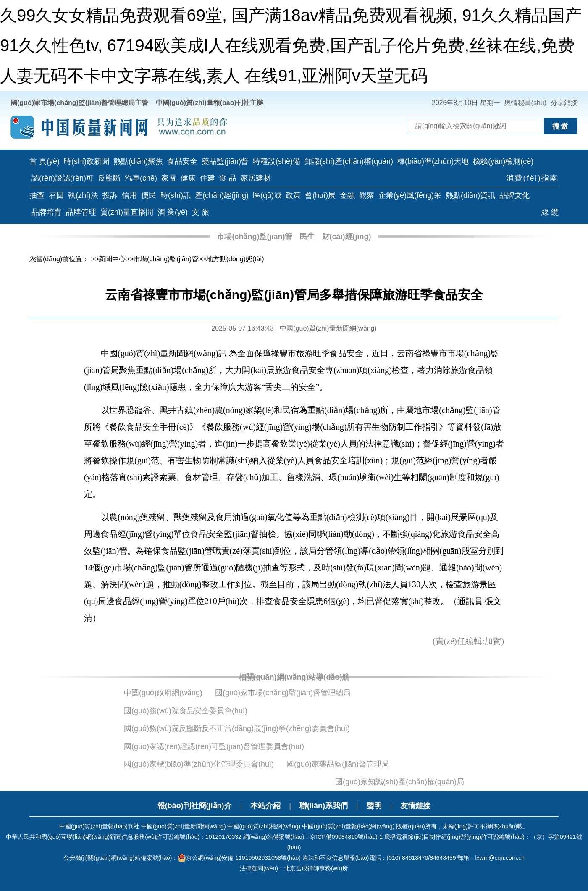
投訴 (110, 195)
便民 (149, 195)
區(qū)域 (267, 195)
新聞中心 (112, 259)
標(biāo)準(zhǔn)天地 (433, 161)
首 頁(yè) (45, 161)
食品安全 (182, 161)
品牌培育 (47, 212)
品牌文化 (514, 195)
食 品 (228, 178)
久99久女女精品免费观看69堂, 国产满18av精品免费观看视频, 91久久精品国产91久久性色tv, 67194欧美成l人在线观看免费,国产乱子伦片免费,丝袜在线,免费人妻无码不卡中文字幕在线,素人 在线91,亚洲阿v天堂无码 (291, 45)
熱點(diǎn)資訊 (470, 195)
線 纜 (550, 212)
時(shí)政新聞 (87, 161)
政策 (293, 195)
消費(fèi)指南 (533, 178)
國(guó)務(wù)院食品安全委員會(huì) (186, 711)
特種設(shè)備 (277, 161)
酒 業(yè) (173, 212)
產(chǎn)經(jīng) (222, 195)
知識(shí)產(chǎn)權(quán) (349, 161)
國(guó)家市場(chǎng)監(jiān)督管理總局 (283, 693)
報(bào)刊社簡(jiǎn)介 (195, 806)
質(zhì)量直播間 (127, 212)
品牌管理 (81, 212)
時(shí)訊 (176, 195)
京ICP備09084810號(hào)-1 (346, 837)
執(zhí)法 (83, 195)
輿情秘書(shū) (525, 103)
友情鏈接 (415, 806)
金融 (347, 195)
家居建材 (256, 178)
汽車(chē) (141, 178)
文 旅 (201, 212)
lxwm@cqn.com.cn (500, 858)
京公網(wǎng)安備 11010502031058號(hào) (239, 858)
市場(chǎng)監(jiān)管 (255, 237)
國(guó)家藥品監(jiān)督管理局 (338, 764)
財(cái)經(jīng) (347, 237)
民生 (307, 237)
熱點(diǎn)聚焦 (138, 161)
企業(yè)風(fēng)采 (410, 195)
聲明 (374, 806)
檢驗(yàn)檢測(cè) (503, 161)
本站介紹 (265, 806)
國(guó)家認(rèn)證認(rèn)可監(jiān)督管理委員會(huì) (214, 746)
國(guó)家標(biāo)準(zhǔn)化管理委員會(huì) (199, 764)
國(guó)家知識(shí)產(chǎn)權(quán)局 (400, 782)
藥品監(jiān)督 (225, 161)
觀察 (367, 195)
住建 (207, 178)
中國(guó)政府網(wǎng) (163, 693)
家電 (169, 178)
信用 (129, 195)
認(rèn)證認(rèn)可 (63, 178)
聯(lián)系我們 (324, 806)
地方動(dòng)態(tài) (235, 259)
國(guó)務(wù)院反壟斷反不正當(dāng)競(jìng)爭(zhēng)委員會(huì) (237, 728)
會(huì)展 (320, 195)
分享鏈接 (564, 103)
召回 (56, 195)
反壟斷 (109, 178)
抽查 (37, 195)
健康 (188, 178)
